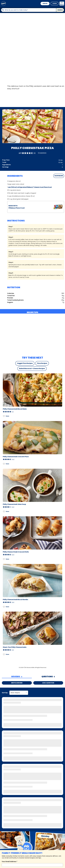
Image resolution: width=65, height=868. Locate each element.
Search (60, 10)
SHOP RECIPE (59, 176)
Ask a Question (48, 683)
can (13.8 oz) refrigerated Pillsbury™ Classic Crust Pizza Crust (30, 187)
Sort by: (5, 693)
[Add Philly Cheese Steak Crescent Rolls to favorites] (4, 559)
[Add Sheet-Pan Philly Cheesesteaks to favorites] (4, 654)
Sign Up (45, 3)
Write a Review (17, 683)
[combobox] (29, 10)
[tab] (17, 677)
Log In (55, 3)
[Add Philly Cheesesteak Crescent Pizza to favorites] (4, 464)
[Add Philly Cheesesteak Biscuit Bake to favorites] (4, 416)
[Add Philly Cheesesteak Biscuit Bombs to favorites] (4, 607)
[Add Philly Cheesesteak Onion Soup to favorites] (4, 511)
